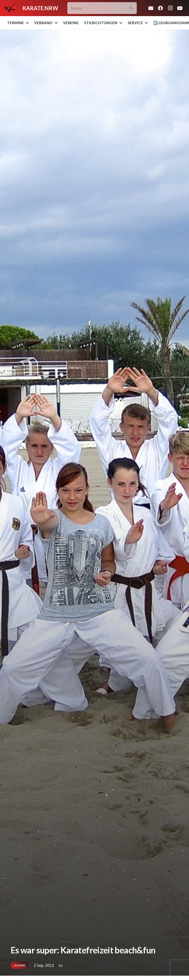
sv (61, 965)
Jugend (20, 965)
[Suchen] (131, 8)
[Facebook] (160, 8)
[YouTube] (180, 8)
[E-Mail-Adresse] (151, 8)
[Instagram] (170, 8)
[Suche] (102, 8)
